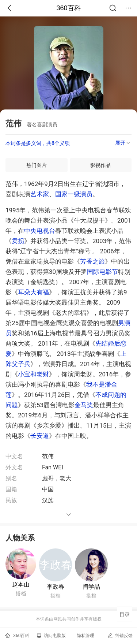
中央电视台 (40, 231)
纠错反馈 (120, 635)
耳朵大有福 (33, 292)
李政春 (56, 587)
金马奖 (84, 405)
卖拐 (18, 241)
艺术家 (40, 194)
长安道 (40, 436)
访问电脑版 (51, 636)
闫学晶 (91, 587)
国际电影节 (102, 272)
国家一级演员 (74, 194)
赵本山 (21, 585)
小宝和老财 (33, 374)
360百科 (68, 8)
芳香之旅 (92, 261)
